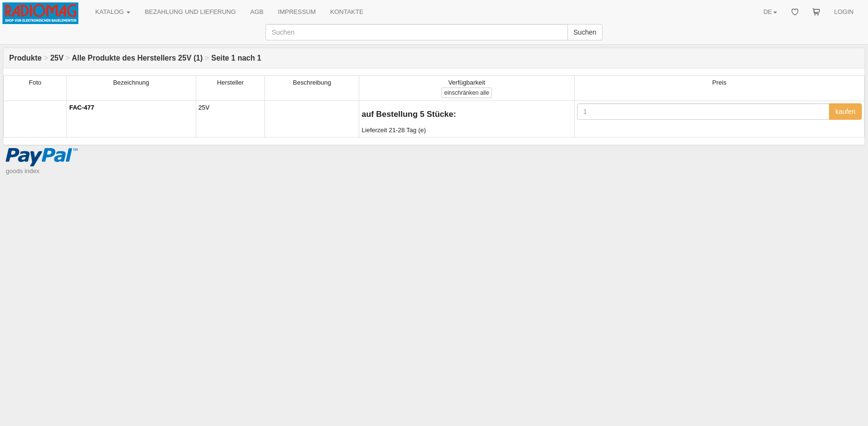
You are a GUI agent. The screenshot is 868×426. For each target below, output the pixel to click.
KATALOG (113, 12)
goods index (23, 171)
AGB (257, 12)
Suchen (585, 32)
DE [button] (770, 12)
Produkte (25, 58)
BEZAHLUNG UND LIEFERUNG (190, 12)
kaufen (845, 112)
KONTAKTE (347, 12)
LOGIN (844, 12)
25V (57, 58)
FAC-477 (82, 107)
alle (467, 93)
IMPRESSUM (297, 12)
